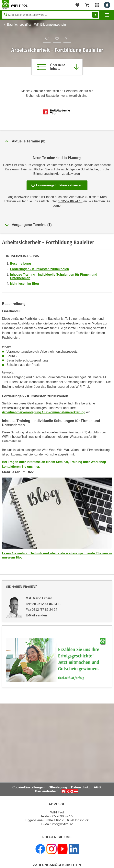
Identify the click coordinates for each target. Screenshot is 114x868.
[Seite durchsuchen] (51, 15)
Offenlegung (58, 787)
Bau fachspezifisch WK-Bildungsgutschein (36, 25)
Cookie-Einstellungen (28, 787)
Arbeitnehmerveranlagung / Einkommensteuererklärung (44, 412)
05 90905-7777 (63, 816)
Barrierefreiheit (46, 791)
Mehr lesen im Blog (24, 284)
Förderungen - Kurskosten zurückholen (40, 269)
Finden (95, 15)
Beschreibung (21, 263)
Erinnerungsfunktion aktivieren (57, 185)
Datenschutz (80, 787)
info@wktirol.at (62, 824)
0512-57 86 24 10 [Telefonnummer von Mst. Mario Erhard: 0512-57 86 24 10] (49, 604)
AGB (97, 787)
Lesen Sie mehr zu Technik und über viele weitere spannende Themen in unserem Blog (57, 555)
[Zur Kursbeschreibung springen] (57, 67)
